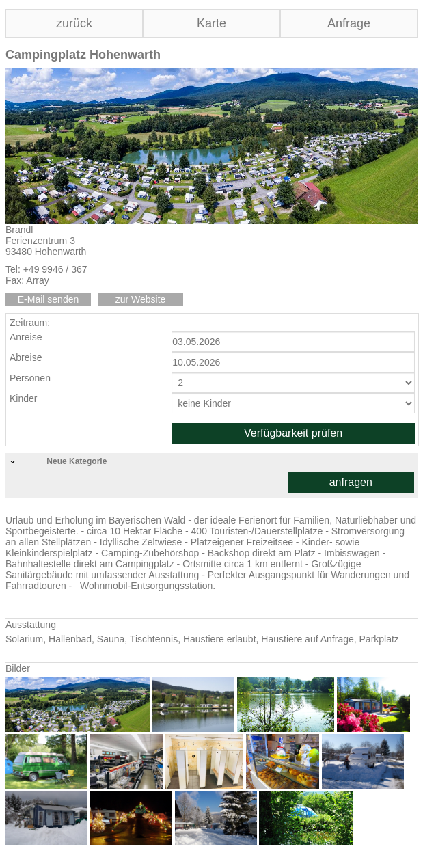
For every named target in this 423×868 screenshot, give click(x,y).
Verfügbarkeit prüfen (293, 433)
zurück (74, 23)
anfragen (351, 482)
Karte (211, 23)
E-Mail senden (49, 299)
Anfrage (349, 23)
